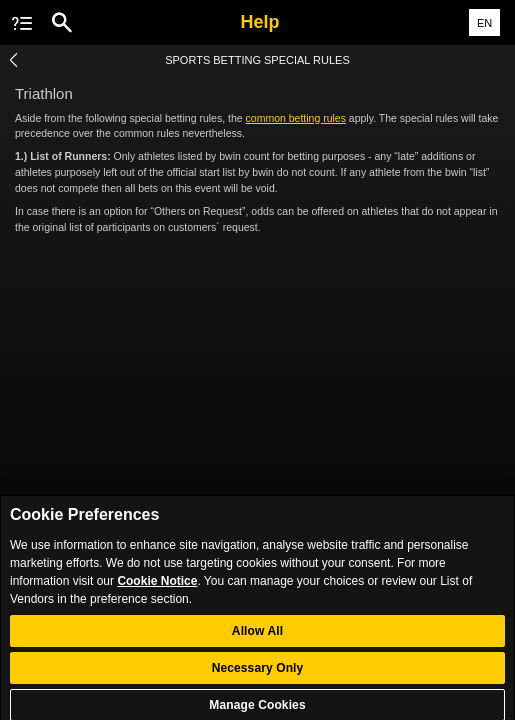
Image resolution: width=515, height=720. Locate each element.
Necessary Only (258, 674)
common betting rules (296, 118)
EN (484, 23)
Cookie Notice (157, 587)
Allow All (257, 637)
